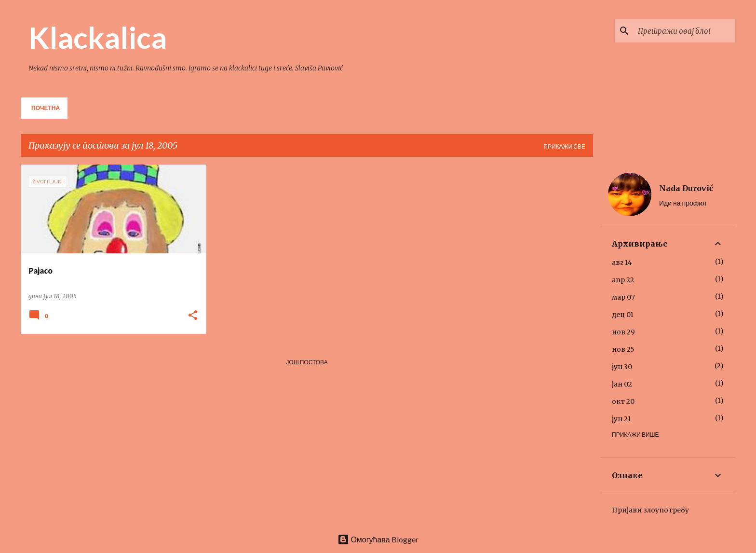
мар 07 (623, 297)
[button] (193, 316)
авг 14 (622, 263)
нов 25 (623, 349)
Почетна (46, 108)
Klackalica (98, 37)
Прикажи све (564, 146)
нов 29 (623, 332)
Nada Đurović (686, 188)
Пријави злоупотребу (650, 510)
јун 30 (622, 367)
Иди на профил (683, 203)
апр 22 (623, 280)
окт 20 (623, 401)
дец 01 (623, 315)
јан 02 (622, 384)
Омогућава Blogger (378, 539)
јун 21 (621, 419)
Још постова (307, 362)
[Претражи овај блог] (685, 31)
